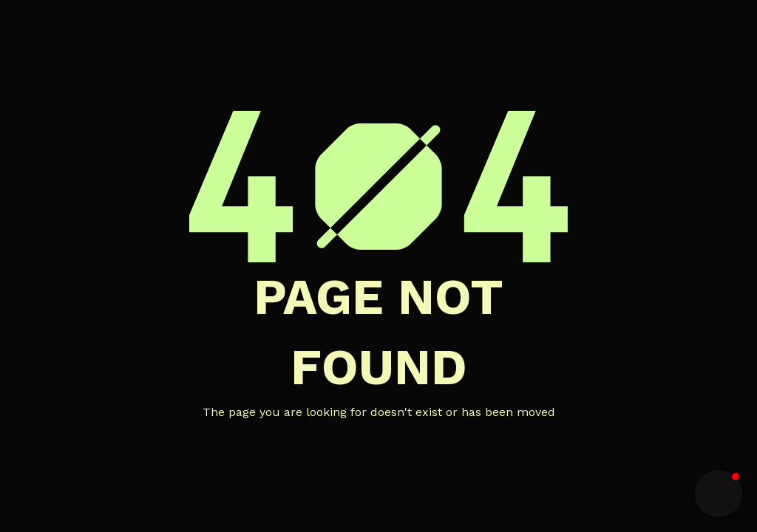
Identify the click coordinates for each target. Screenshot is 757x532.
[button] (719, 494)
